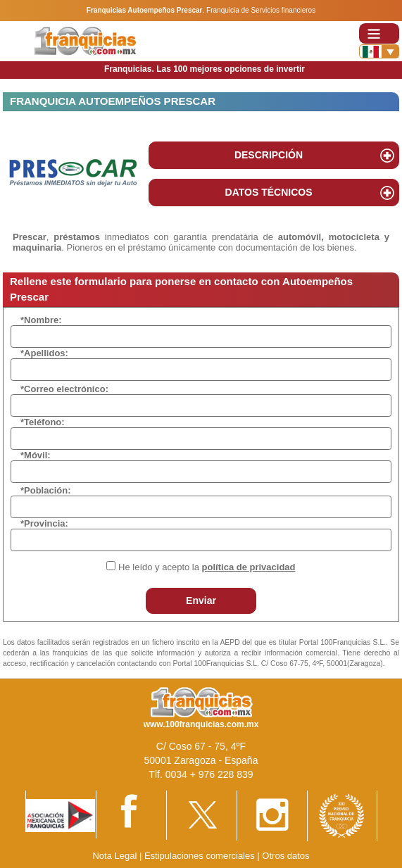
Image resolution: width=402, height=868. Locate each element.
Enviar (201, 600)
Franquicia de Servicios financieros (261, 10)
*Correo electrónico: (64, 389)
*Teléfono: (43, 422)
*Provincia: (44, 523)
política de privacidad (249, 567)
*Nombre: (41, 320)
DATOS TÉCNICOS (269, 192)
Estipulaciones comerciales (201, 856)
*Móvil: (36, 455)
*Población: (46, 490)
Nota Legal (114, 856)
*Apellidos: (44, 353)
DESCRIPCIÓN (269, 155)
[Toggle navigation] (379, 33)
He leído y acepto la (207, 567)
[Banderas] (379, 51)
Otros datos (285, 856)
